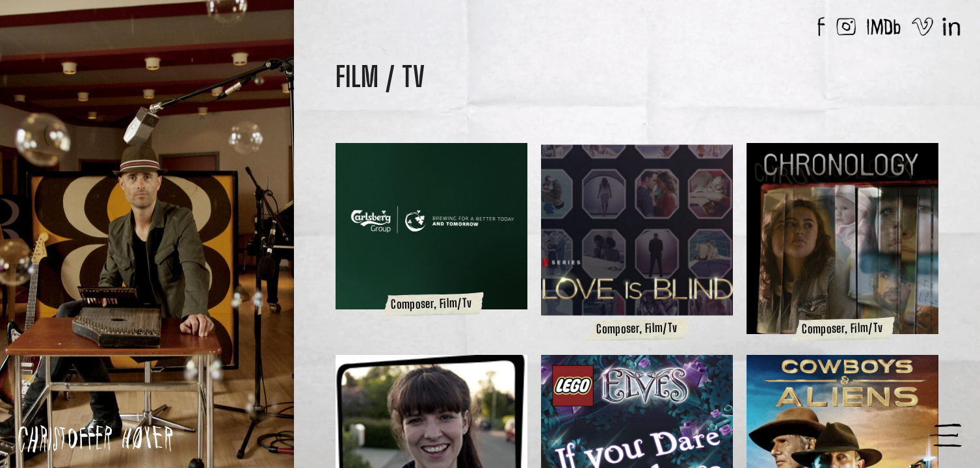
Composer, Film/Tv (431, 305)
